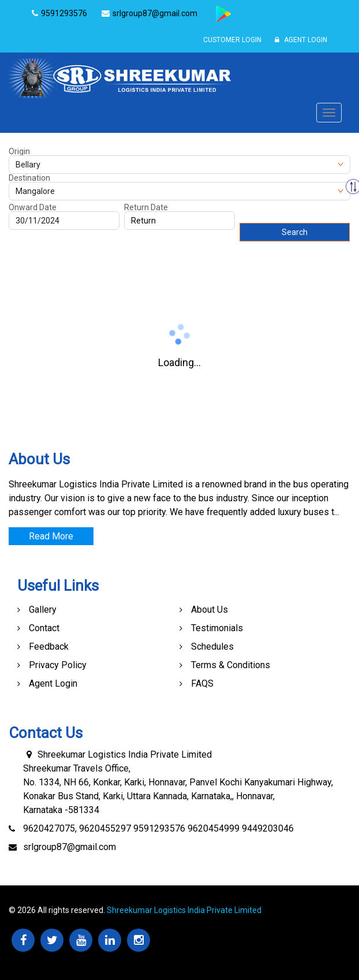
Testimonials (217, 628)
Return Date (146, 207)
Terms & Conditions (231, 665)
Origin (19, 151)
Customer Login (232, 40)
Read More (51, 536)
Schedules (212, 646)
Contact (44, 628)
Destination (29, 178)
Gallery (43, 610)
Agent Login (301, 40)
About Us (210, 610)
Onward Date (33, 207)
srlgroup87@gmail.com (70, 847)
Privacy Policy (58, 665)
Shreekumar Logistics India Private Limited (184, 910)
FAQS (202, 683)
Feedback (49, 646)
